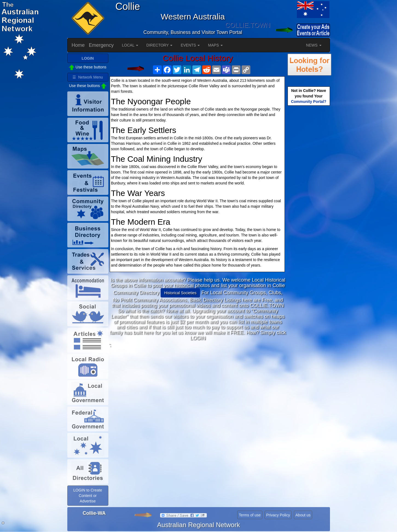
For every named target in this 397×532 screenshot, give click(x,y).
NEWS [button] (314, 45)
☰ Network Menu (88, 77)
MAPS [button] (215, 45)
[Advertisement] (198, 386)
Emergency (101, 45)
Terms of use (250, 515)
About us (303, 515)
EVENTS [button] (190, 45)
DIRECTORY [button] (160, 45)
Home (78, 45)
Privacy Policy (278, 515)
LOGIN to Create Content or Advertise (88, 496)
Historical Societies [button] (180, 293)
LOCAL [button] (130, 45)
